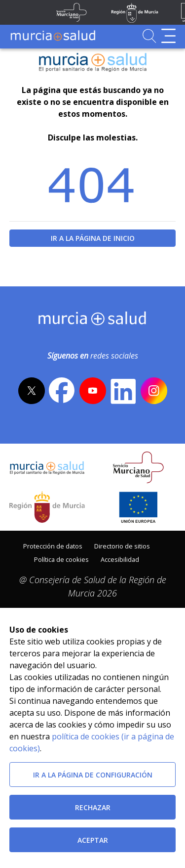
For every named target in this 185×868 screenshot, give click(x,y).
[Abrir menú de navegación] (168, 36)
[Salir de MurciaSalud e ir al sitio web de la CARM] (47, 507)
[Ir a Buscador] (149, 36)
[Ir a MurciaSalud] (53, 36)
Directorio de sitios (122, 546)
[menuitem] (53, 545)
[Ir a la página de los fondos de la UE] (138, 507)
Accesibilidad (120, 559)
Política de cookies (61, 559)
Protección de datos (53, 546)
